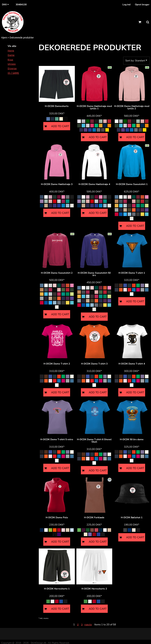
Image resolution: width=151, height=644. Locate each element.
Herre (11, 51)
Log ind (126, 5)
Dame (11, 55)
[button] (6, 5)
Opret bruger (142, 5)
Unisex (12, 64)
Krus (10, 60)
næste (88, 624)
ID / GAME (13, 73)
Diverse (12, 68)
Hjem (4, 38)
